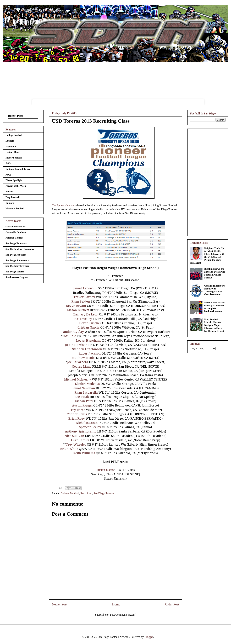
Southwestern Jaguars (17, 277)
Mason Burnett (78, 310)
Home (116, 604)
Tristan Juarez (105, 470)
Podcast (10, 192)
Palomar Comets (14, 238)
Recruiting (86, 493)
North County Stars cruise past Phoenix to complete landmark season (214, 307)
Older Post (172, 604)
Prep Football (13, 197)
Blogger (149, 637)
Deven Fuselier (90, 323)
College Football (70, 493)
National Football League (19, 169)
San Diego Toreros (104, 493)
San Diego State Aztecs (17, 260)
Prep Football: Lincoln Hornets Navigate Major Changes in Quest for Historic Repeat (214, 325)
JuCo (8, 163)
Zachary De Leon (86, 314)
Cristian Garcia (89, 327)
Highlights (11, 147)
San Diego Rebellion (16, 255)
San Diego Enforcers (16, 243)
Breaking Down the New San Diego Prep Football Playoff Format (215, 273)
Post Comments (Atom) (123, 615)
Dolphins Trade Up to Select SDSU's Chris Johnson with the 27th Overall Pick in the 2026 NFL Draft (207, 256)
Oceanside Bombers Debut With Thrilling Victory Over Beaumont (215, 290)
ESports (10, 141)
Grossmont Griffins (16, 227)
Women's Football (15, 208)
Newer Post (60, 604)
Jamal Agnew (83, 288)
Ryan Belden (81, 301)
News (8, 175)
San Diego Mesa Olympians (20, 249)
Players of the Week (16, 186)
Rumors (10, 203)
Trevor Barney (84, 297)
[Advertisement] (208, 182)
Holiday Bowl (12, 152)
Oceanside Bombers (16, 232)
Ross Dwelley (82, 319)
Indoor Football (14, 158)
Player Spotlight (14, 180)
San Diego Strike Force (17, 266)
